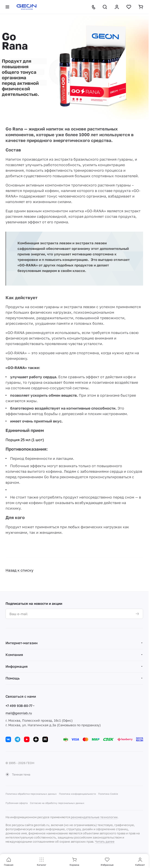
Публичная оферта (17, 803)
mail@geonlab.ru (19, 713)
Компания (14, 655)
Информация (17, 666)
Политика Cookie (108, 794)
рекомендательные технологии (94, 817)
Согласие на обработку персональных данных (57, 803)
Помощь (13, 678)
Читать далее (105, 841)
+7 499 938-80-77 (19, 706)
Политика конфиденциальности (77, 794)
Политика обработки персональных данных (31, 794)
